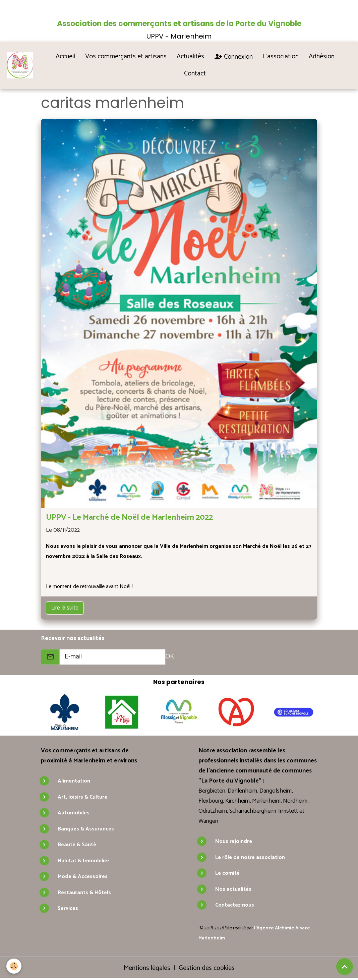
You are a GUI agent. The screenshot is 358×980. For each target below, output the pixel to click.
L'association (281, 56)
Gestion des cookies (207, 968)
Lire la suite (65, 608)
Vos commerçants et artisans (126, 56)
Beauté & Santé (77, 845)
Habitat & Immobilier (83, 861)
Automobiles (74, 813)
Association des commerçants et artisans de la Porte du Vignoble (179, 24)
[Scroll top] (345, 967)
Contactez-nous (235, 905)
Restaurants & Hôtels (84, 893)
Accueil (65, 56)
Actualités (190, 56)
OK (170, 657)
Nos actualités (233, 889)
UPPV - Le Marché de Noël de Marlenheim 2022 (129, 517)
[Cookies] (14, 966)
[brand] (21, 65)
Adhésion (322, 56)
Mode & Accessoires (83, 877)
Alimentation (74, 781)
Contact (195, 74)
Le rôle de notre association (250, 857)
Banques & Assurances (86, 829)
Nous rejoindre (234, 841)
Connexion (233, 57)
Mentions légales (147, 968)
